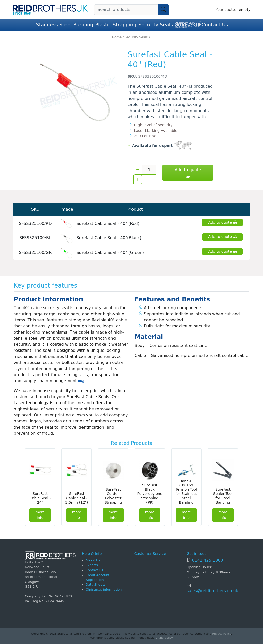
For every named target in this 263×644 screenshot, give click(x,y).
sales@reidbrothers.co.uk (212, 591)
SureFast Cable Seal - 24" (40, 498)
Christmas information (104, 589)
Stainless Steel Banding (65, 25)
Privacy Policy (221, 634)
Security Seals (156, 25)
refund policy (163, 638)
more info (40, 515)
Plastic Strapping (116, 25)
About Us (93, 560)
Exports (92, 565)
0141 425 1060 (207, 560)
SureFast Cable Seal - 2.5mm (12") (77, 498)
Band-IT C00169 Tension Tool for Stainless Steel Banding (186, 492)
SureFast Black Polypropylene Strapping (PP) (150, 494)
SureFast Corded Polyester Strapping (113, 496)
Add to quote (188, 173)
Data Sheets (95, 585)
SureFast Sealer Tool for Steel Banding (223, 496)
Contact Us (215, 25)
